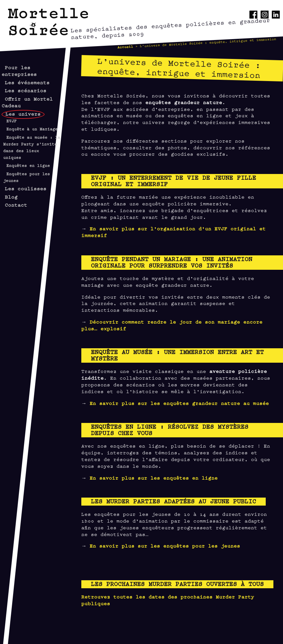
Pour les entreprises (19, 70)
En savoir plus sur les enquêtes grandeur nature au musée (179, 403)
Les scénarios (26, 90)
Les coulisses (26, 188)
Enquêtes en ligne (28, 165)
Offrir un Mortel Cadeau (27, 102)
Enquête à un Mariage (32, 129)
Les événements (27, 82)
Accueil (125, 46)
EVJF (12, 121)
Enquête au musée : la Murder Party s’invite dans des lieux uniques (32, 147)
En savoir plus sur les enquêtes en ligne (154, 478)
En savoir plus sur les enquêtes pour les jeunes (165, 545)
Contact (16, 205)
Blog (11, 197)
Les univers (23, 114)
